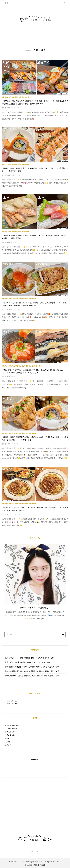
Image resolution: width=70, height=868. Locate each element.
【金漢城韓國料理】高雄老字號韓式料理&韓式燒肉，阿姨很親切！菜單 (32, 670)
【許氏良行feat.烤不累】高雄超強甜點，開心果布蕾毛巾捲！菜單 (30, 657)
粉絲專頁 (35, 759)
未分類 (21, 365)
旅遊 (8, 741)
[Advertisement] (35, 795)
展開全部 (8, 724)
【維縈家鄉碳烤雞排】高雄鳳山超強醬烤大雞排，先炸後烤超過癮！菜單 (32, 666)
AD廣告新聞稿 (12, 728)
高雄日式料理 (6, 97)
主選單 (6, 3)
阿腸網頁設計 (40, 864)
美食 (8, 737)
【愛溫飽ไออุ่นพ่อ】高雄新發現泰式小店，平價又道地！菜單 (28, 661)
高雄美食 (5, 298)
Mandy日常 (11, 731)
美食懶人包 (11, 734)
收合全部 (16, 724)
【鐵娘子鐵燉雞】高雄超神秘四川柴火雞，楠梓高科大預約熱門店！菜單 (32, 675)
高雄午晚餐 (26, 97)
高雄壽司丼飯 (16, 97)
